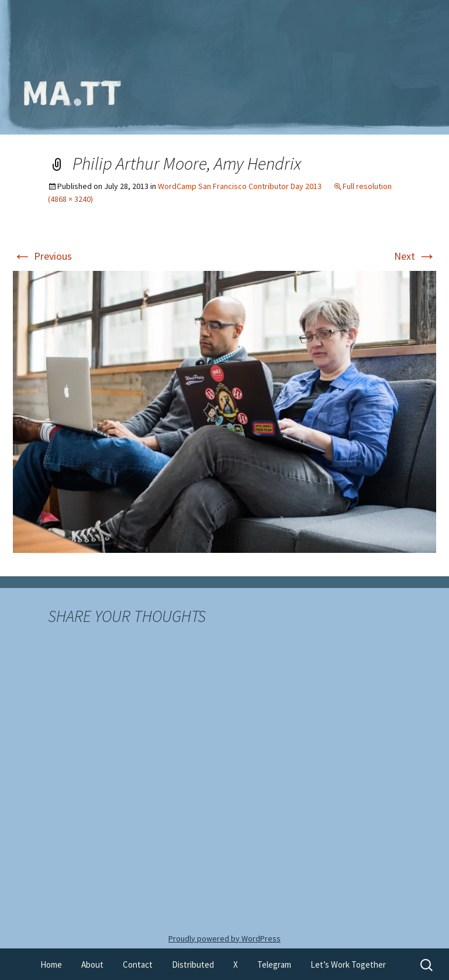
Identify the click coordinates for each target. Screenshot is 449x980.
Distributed (193, 964)
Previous (42, 256)
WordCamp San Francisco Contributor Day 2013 (240, 186)
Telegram (274, 964)
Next (415, 256)
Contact (138, 964)
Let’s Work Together (348, 964)
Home (51, 964)
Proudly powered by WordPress (224, 938)
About (92, 964)
